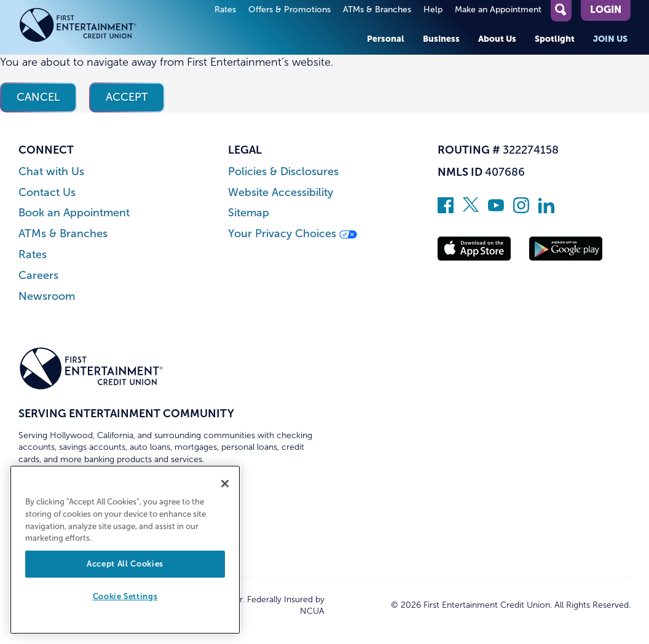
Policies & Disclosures (283, 172)
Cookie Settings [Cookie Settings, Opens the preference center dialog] (125, 596)
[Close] (225, 484)
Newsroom (47, 296)
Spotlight (555, 39)
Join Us (610, 39)
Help (433, 10)
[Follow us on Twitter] (471, 210)
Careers (38, 276)
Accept (127, 97)
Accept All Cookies (125, 564)
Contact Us (47, 193)
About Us (497, 39)
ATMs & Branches (377, 10)
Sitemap (249, 213)
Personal (386, 39)
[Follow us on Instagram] (521, 210)
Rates (225, 10)
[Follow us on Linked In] (546, 210)
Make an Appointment (498, 10)
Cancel (38, 97)
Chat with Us (51, 172)
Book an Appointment (74, 213)
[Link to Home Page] (91, 27)
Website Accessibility (281, 193)
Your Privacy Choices (293, 234)
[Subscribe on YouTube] (496, 210)
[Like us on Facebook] (446, 210)
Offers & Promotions (289, 10)
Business (441, 39)
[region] (125, 550)
